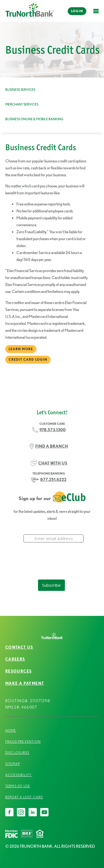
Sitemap (13, 764)
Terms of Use (18, 786)
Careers (15, 659)
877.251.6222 (53, 479)
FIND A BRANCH (52, 446)
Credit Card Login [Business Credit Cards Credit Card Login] (28, 359)
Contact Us (19, 647)
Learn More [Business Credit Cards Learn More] (21, 349)
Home (11, 730)
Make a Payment (25, 683)
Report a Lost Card (24, 797)
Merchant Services (22, 104)
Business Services (20, 90)
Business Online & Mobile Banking (34, 119)
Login (77, 11)
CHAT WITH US (53, 463)
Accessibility (19, 775)
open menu (97, 14)
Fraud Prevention (23, 742)
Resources (19, 671)
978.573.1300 (53, 430)
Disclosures (17, 753)
